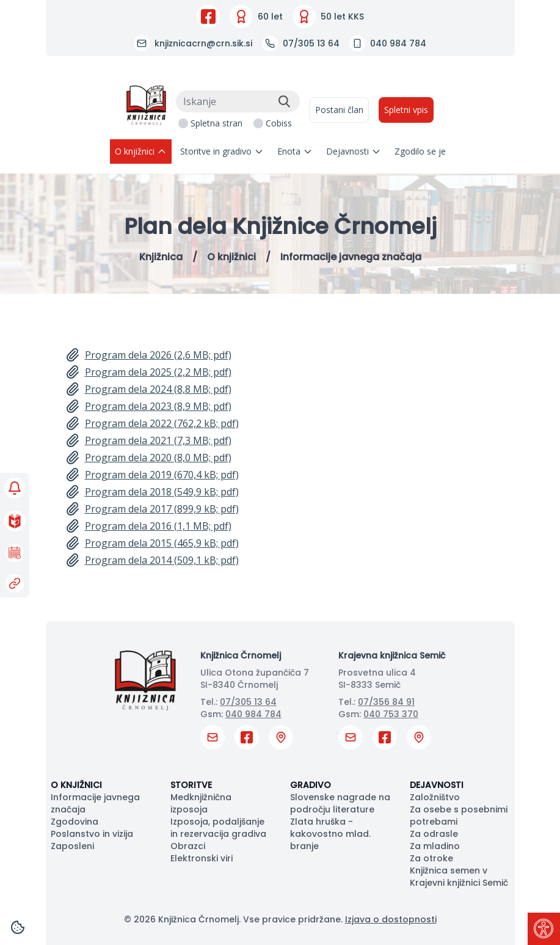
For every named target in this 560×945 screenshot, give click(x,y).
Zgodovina (75, 822)
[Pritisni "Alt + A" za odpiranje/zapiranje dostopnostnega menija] (544, 929)
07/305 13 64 (248, 702)
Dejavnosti (354, 151)
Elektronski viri (202, 858)
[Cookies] (18, 927)
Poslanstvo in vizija (92, 834)
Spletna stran (216, 123)
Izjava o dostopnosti (391, 919)
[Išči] (284, 101)
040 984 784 (253, 714)
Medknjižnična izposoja (201, 803)
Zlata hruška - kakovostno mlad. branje (330, 834)
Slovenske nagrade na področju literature (340, 803)
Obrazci (188, 846)
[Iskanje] (238, 101)
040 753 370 (391, 714)
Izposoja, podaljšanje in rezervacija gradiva (218, 828)
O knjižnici (141, 151)
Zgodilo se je (420, 151)
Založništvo (435, 797)
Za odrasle (434, 834)
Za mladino (435, 846)
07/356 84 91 (386, 702)
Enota (295, 151)
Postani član (339, 110)
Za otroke (431, 858)
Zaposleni (72, 846)
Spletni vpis (406, 110)
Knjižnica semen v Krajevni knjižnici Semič (459, 877)
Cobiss (279, 123)
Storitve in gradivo (222, 151)
